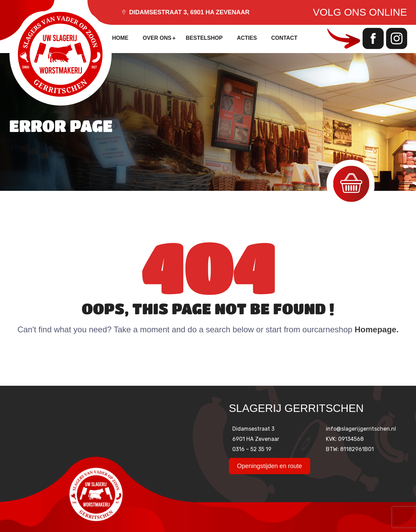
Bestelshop (204, 38)
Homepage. (377, 329)
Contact (284, 38)
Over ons (157, 38)
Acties (247, 38)
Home (120, 38)
